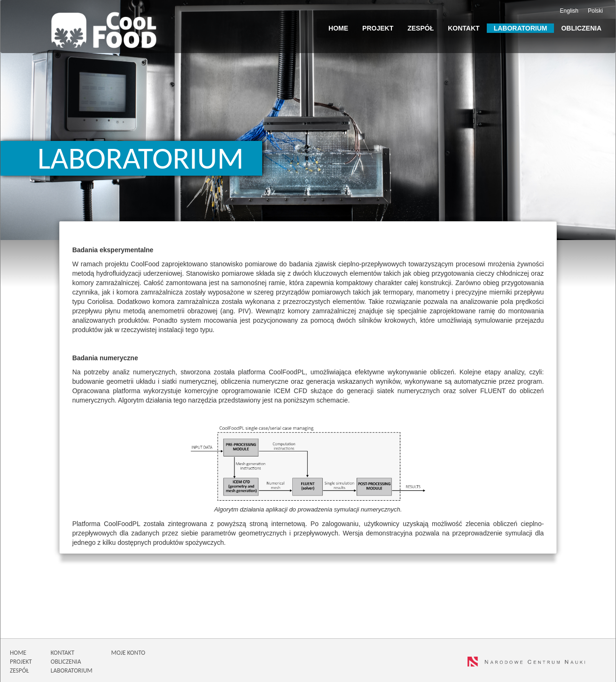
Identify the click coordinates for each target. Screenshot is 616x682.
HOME (18, 653)
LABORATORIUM (72, 670)
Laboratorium (521, 28)
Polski (595, 11)
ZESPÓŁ (19, 670)
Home (338, 28)
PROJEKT (21, 662)
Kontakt (464, 28)
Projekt (378, 28)
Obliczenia (581, 28)
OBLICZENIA (66, 662)
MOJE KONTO (128, 653)
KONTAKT (62, 653)
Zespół (421, 28)
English (569, 11)
